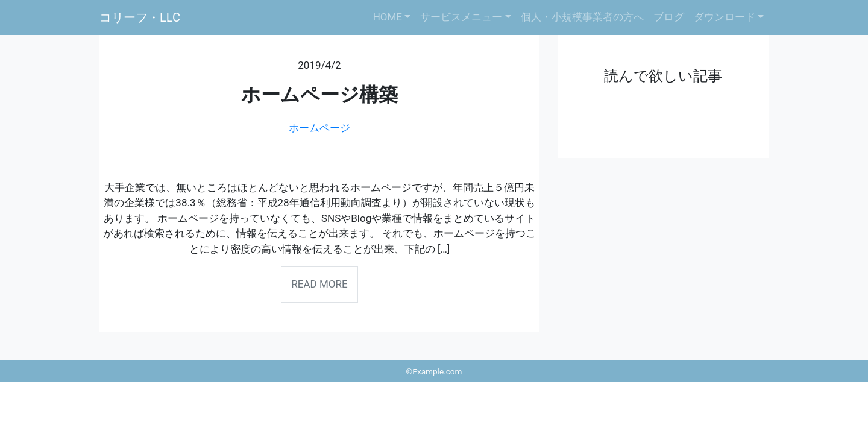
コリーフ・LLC (140, 17)
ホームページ (319, 128)
